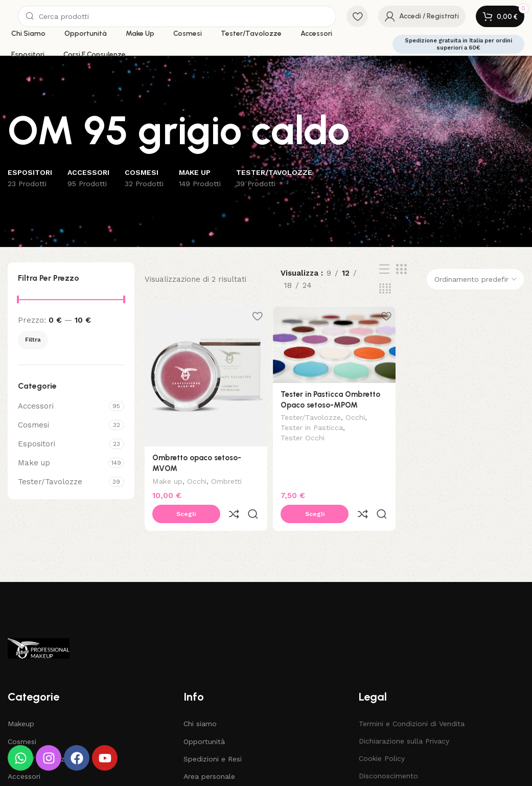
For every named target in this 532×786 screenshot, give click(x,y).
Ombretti (226, 479)
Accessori (36, 406)
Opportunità (204, 716)
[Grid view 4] (385, 289)
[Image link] (39, 623)
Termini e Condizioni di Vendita (412, 699)
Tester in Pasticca (313, 427)
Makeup (21, 699)
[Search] (177, 16)
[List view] (384, 270)
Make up (34, 463)
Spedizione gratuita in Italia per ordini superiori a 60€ (458, 44)
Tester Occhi (304, 437)
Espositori (37, 444)
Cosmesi (33, 425)
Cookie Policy (382, 734)
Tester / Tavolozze (40, 734)
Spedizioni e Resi (213, 734)
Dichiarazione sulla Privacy (404, 716)
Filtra (33, 340)
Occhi (197, 479)
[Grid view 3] (401, 270)
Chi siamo (200, 699)
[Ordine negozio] (475, 279)
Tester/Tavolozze (50, 482)
